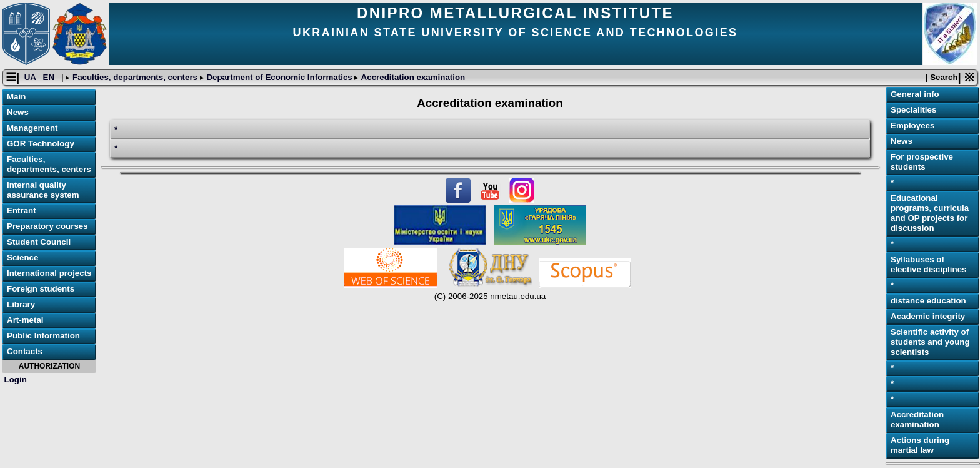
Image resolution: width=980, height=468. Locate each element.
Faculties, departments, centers (135, 77)
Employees (912, 125)
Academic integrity (928, 316)
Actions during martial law (920, 445)
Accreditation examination (412, 77)
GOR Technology (41, 144)
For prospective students (922, 162)
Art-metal (25, 320)
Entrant (22, 211)
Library (21, 304)
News (18, 112)
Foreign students (41, 289)
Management (32, 128)
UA (31, 77)
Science (22, 257)
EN (50, 77)
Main (16, 97)
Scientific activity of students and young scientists (930, 342)
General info (915, 94)
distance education (928, 301)
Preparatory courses (47, 226)
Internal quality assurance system (43, 190)
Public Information (43, 336)
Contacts (25, 351)
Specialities (913, 110)
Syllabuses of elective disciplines (929, 264)
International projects (49, 273)
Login (16, 379)
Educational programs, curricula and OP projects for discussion (930, 213)
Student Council (39, 242)
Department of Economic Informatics (280, 77)
